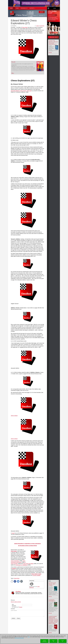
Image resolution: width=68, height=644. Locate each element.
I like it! (37, 26)
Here (29, 637)
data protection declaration (19, 638)
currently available (37, 575)
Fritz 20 (13, 62)
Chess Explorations (15, 561)
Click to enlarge (14, 416)
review (13, 533)
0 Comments (42, 26)
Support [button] (32, 8)
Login (54, 8)
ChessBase (18, 591)
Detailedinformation (44, 641)
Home (17, 8)
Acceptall (62, 641)
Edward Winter (17, 578)
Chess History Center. (36, 574)
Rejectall (53, 641)
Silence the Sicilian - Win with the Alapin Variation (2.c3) (53, 42)
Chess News (22, 15)
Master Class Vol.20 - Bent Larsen (52, 584)
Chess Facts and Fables (28, 564)
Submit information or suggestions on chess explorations (28, 544)
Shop (11, 8)
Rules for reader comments (16, 602)
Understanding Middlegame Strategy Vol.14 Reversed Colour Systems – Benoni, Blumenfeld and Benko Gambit (53, 620)
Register (21, 607)
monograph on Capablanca (22, 565)
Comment (13, 609)
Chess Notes (25, 27)
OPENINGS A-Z (24, 8)
